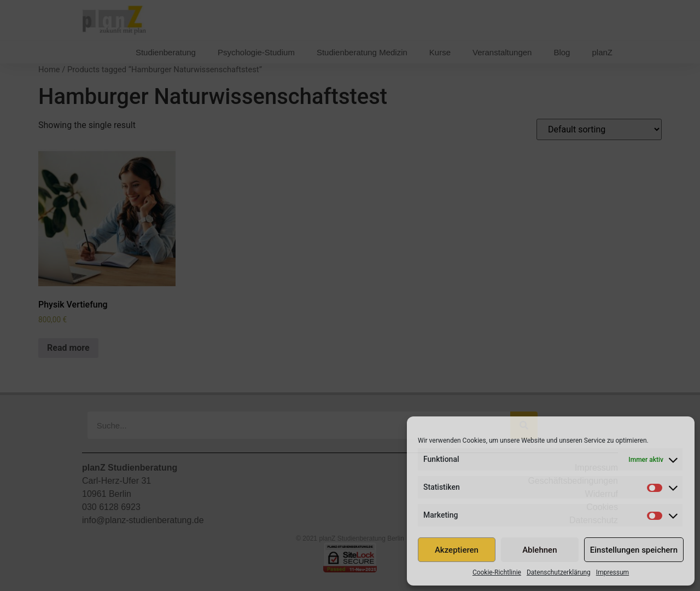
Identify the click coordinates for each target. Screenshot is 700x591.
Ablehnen (539, 550)
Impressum (612, 572)
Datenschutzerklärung (559, 572)
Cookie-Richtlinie (497, 572)
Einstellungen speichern (634, 550)
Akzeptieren (457, 550)
